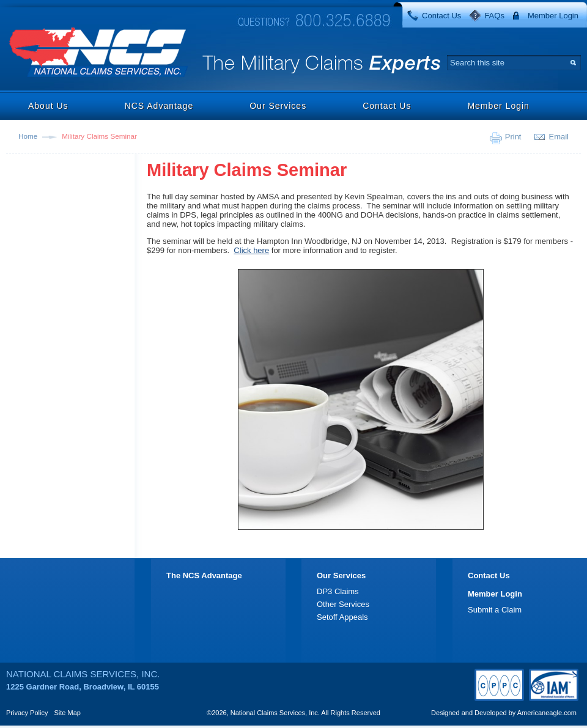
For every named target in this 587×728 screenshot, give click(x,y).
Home (28, 136)
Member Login (553, 16)
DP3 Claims (338, 591)
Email (559, 137)
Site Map (68, 713)
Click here (251, 250)
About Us (48, 106)
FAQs (494, 16)
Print (513, 137)
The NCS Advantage (204, 575)
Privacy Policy (27, 713)
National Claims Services (99, 53)
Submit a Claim (495, 610)
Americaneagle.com (547, 713)
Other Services (343, 604)
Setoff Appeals (342, 617)
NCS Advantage (159, 106)
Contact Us (441, 16)
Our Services (278, 106)
